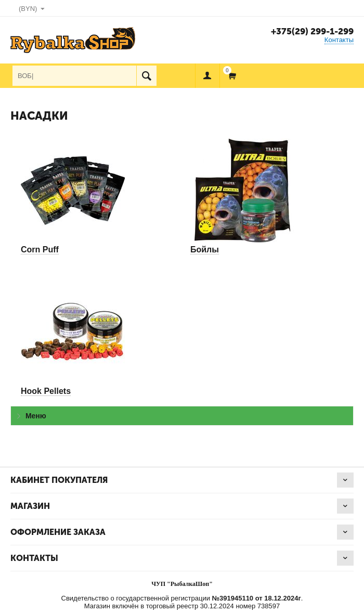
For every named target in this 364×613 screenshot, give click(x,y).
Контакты (339, 40)
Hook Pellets (46, 391)
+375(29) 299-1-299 (312, 31)
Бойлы (205, 250)
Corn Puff (40, 250)
